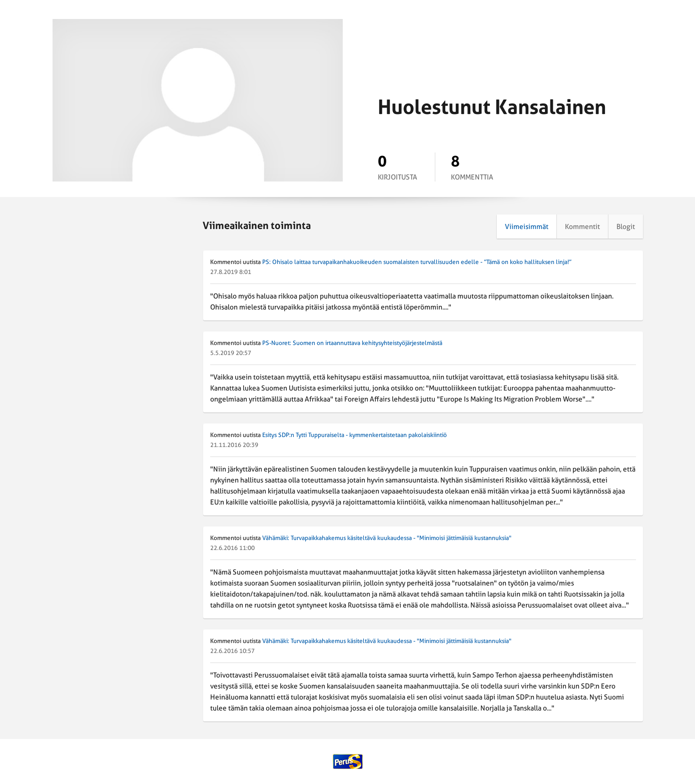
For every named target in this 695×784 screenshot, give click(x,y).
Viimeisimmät (527, 226)
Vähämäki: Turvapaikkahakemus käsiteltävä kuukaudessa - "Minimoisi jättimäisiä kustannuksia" (387, 538)
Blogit (626, 226)
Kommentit (582, 226)
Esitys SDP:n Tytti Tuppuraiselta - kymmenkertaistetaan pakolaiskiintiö (355, 435)
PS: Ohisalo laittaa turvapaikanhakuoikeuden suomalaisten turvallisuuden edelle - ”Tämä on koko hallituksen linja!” (417, 262)
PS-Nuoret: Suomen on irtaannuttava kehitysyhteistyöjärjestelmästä (352, 343)
